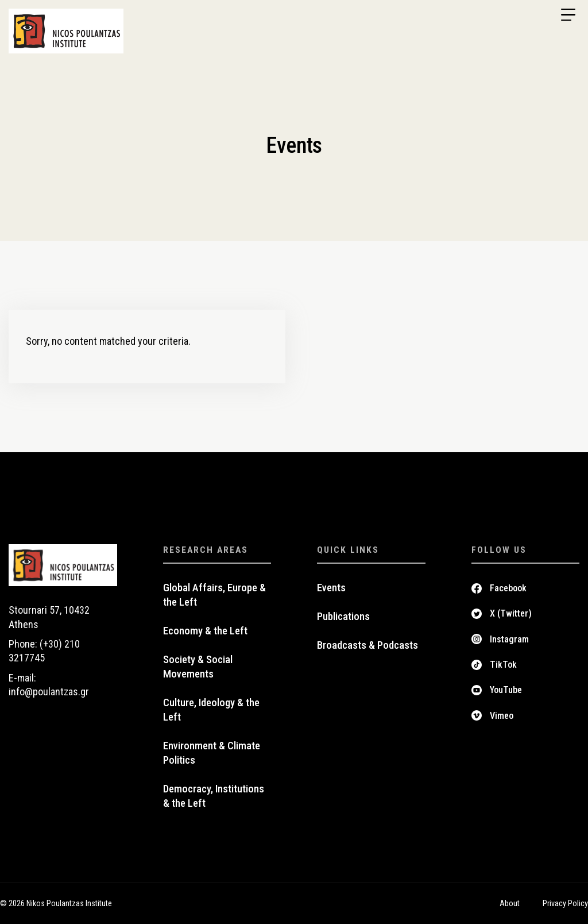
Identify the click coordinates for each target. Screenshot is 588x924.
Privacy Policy (565, 903)
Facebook (508, 588)
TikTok (503, 665)
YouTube (506, 690)
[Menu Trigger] (568, 15)
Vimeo (502, 716)
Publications (343, 617)
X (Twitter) (511, 613)
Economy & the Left (205, 631)
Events (331, 588)
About (510, 903)
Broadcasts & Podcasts (367, 645)
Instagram (509, 639)
